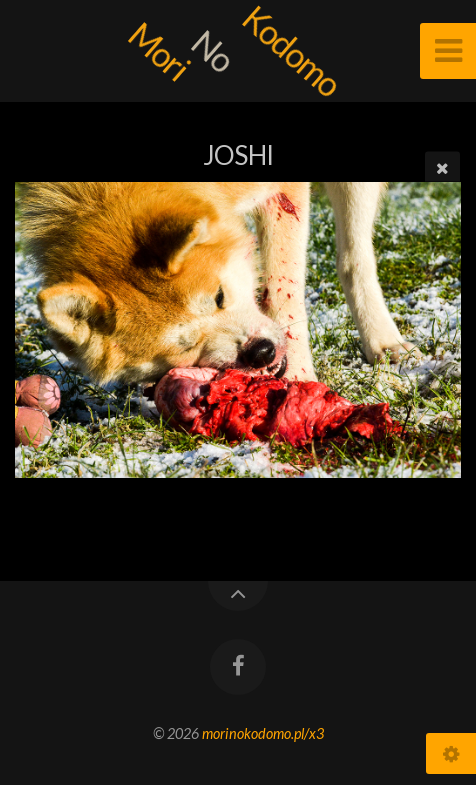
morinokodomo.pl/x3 (263, 733)
